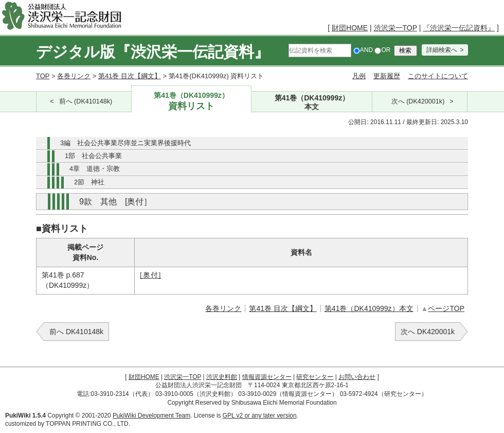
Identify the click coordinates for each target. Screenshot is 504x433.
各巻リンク (74, 76)
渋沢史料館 (222, 377)
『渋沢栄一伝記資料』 (459, 28)
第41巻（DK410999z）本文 (369, 308)
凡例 (359, 76)
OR (382, 50)
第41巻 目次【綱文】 (130, 76)
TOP (43, 76)
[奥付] (150, 275)
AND (363, 50)
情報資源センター (267, 377)
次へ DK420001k (428, 332)
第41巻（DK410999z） (192, 102)
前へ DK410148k (76, 332)
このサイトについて (438, 76)
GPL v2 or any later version (260, 415)
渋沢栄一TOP (395, 28)
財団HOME (350, 28)
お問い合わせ (357, 377)
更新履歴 (387, 76)
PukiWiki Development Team (151, 415)
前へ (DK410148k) (86, 101)
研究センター (315, 377)
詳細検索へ (442, 50)
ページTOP (446, 308)
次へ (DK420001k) (418, 101)
